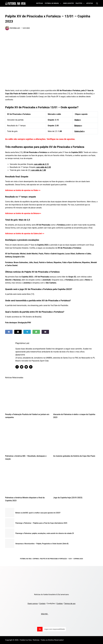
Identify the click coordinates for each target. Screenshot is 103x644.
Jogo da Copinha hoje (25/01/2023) (68, 498)
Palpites (80, 3)
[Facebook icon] (17, 367)
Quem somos (33, 604)
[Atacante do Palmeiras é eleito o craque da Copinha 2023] (76, 396)
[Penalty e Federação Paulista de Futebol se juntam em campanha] (27, 396)
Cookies (60, 604)
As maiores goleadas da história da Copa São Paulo (74, 456)
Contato (42, 604)
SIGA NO (45, 614)
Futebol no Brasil (53, 3)
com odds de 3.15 (41, 164)
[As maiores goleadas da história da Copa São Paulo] (76, 437)
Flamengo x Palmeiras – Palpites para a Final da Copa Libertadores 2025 (41, 523)
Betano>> (78, 126)
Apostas (90, 3)
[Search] (97, 3)
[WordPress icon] (31, 367)
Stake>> (78, 120)
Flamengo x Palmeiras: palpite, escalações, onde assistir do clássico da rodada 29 (45, 533)
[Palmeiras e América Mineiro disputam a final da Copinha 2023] (27, 479)
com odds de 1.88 (39, 170)
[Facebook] (9, 332)
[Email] (45, 332)
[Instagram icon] (26, 367)
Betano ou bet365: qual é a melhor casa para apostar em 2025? (38, 513)
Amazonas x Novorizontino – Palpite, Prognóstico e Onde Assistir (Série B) (42, 544)
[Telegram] (27, 332)
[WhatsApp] (36, 332)
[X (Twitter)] (18, 332)
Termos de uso (70, 604)
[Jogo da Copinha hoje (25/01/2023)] (76, 479)
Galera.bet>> (80, 131)
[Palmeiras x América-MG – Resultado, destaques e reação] (27, 437)
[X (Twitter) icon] (22, 367)
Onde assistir (68, 3)
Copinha (36, 559)
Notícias (40, 3)
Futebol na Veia (26, 559)
